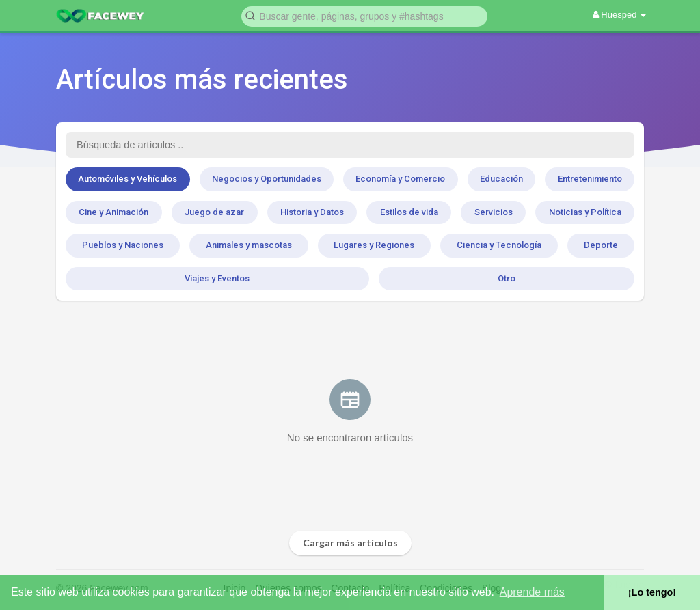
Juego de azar (214, 212)
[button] (364, 15)
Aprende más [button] (532, 592)
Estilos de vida (409, 212)
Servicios (494, 212)
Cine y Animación (113, 212)
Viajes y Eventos (217, 278)
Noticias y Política (585, 212)
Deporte (601, 245)
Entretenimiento (590, 179)
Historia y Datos (312, 212)
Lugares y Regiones (374, 245)
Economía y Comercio (400, 179)
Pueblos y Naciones (123, 245)
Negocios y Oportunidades (267, 179)
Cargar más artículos (350, 543)
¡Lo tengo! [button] (652, 592)
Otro (507, 278)
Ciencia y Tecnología (499, 245)
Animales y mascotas (249, 245)
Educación (501, 179)
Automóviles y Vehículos (127, 179)
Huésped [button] (619, 15)
